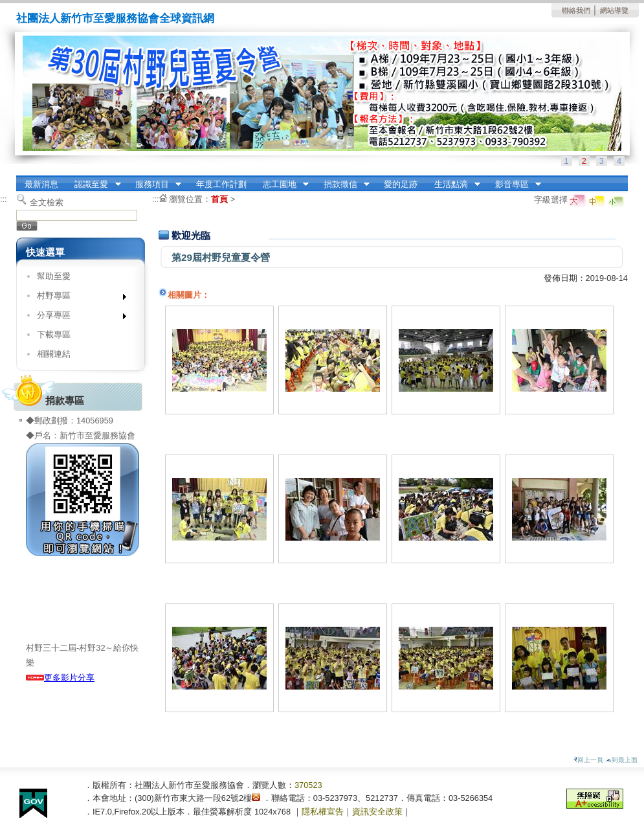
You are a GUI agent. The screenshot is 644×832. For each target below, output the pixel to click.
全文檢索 (47, 202)
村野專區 (77, 298)
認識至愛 (94, 185)
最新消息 (41, 184)
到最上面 (622, 760)
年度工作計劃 (221, 184)
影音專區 (514, 185)
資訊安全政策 (377, 812)
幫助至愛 (54, 276)
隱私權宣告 (323, 812)
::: (20, 180)
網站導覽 (614, 10)
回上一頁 (588, 760)
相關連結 (54, 354)
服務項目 (154, 185)
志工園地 (282, 185)
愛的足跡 (401, 184)
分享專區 (77, 318)
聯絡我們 (576, 10)
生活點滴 (453, 185)
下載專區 (54, 334)
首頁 (219, 199)
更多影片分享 (60, 678)
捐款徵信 (342, 185)
